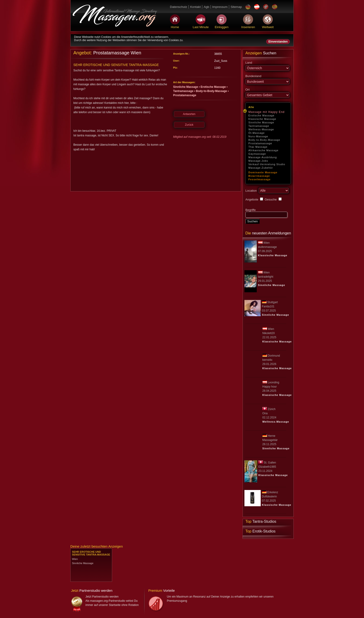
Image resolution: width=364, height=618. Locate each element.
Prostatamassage (260, 143)
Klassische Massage (262, 119)
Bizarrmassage (259, 176)
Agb (206, 7)
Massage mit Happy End (266, 112)
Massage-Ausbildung (263, 157)
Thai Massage (258, 147)
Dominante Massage (263, 172)
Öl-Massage (257, 133)
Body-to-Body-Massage (264, 140)
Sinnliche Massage (261, 122)
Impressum (220, 7)
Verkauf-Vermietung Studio (267, 164)
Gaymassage (257, 154)
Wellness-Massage (261, 129)
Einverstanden (278, 42)
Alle (251, 107)
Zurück (189, 125)
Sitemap (236, 7)
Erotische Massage (261, 115)
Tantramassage (259, 126)
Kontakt (195, 7)
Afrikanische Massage (263, 150)
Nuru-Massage (258, 136)
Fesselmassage (260, 179)
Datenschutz (179, 7)
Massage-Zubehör (261, 168)
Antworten (189, 114)
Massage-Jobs (258, 161)
